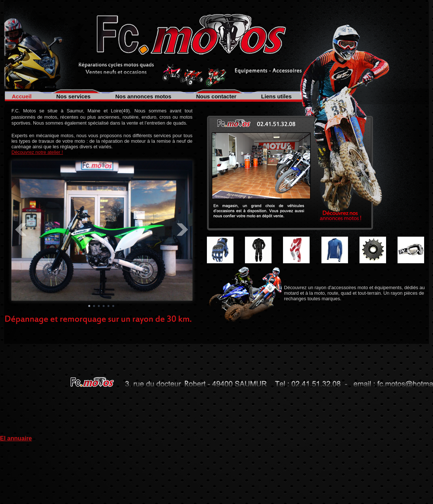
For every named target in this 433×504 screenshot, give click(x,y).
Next (183, 230)
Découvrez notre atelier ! (37, 152)
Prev (21, 230)
